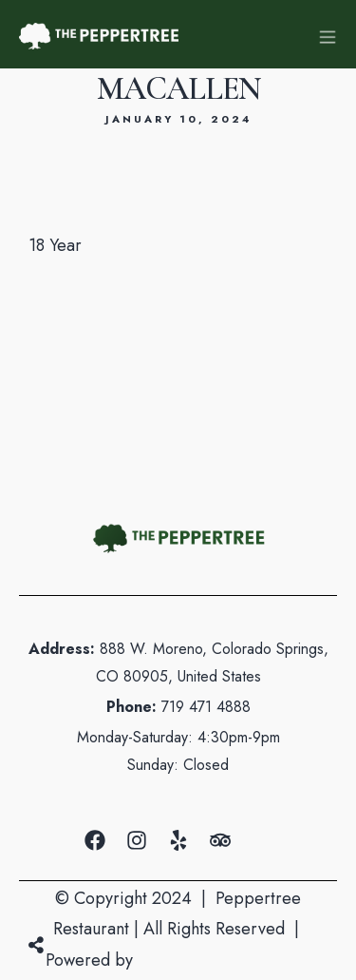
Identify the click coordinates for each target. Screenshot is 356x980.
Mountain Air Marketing (225, 960)
